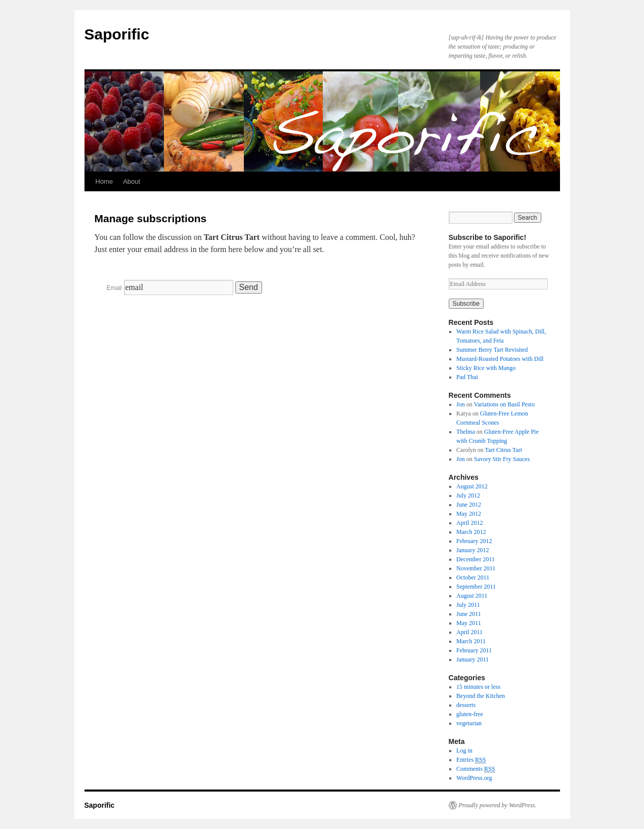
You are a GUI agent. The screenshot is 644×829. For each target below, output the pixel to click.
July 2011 (468, 605)
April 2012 (469, 523)
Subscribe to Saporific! (488, 237)
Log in (464, 751)
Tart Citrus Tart (504, 450)
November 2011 (476, 568)
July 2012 (468, 495)
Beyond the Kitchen (481, 696)
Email (114, 288)
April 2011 (469, 632)
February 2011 (474, 650)
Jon (461, 404)
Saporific (117, 34)
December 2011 (476, 559)
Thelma (466, 432)
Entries (471, 760)
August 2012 (472, 486)
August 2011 (472, 596)
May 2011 (469, 623)
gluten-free (470, 714)
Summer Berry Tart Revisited (492, 350)
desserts (466, 705)
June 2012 (469, 505)
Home (104, 181)
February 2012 (474, 541)
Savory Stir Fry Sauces (502, 459)
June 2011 (469, 614)
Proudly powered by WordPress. (498, 805)
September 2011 (476, 587)
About (132, 181)
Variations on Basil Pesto (504, 404)
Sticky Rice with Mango (486, 368)
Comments (476, 769)
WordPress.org (474, 778)
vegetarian (469, 723)
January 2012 (473, 550)
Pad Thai (467, 377)
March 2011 (471, 641)
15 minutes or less (478, 687)
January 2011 (473, 659)
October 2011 (473, 577)
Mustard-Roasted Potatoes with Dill (500, 359)
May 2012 (469, 514)
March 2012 (471, 532)
